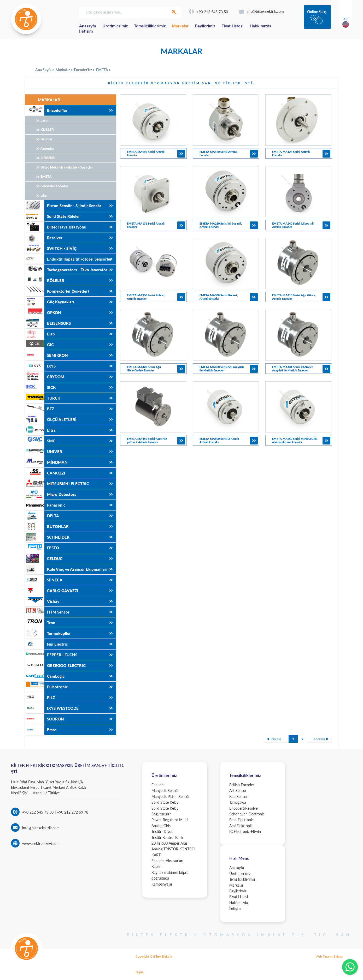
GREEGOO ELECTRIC (55, 665)
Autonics (47, 148)
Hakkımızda (260, 26)
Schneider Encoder (54, 186)
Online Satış (317, 12)
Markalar (180, 26)
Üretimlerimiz (115, 26)
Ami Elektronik (241, 826)
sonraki (319, 739)
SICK (40, 387)
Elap (40, 334)
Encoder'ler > (84, 70)
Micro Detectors (51, 494)
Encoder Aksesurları (167, 861)
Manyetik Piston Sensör (171, 796)
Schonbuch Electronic (247, 814)
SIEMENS (48, 158)
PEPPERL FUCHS (51, 655)
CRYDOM (45, 377)
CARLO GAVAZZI (52, 591)
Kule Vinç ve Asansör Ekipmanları (66, 569)
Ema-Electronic (241, 820)
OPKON (43, 312)
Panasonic (45, 505)
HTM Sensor (47, 612)
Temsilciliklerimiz (150, 26)
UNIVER (43, 452)
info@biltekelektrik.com (262, 11)
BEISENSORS (48, 323)
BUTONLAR (47, 526)
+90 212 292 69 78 (72, 812)
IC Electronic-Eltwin (245, 831)
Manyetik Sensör (165, 790)
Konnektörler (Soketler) (57, 291)
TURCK (42, 398)
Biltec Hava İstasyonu (56, 227)
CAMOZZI (45, 473)
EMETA (46, 177)
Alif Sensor (238, 790)
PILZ (40, 698)
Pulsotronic (46, 687)
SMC (40, 441)
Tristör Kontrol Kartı (167, 837)
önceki (276, 739)
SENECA (44, 580)
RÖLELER (45, 280)
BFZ (39, 409)
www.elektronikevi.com (41, 843)
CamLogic (45, 676)
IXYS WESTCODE (52, 708)
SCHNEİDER (47, 537)
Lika (44, 195)
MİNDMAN (46, 462)
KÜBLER (47, 130)
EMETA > (104, 70)
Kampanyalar (162, 884)
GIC (39, 345)
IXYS (40, 366)
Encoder (158, 785)
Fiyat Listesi (232, 26)
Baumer (46, 139)
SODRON (44, 719)
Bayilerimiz (205, 26)
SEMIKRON (46, 355)
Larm (44, 120)
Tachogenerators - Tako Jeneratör (66, 270)
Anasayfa (88, 26)
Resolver (44, 238)
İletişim (86, 31)
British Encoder (242, 785)
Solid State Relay (165, 802)
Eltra (40, 430)
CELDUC (44, 558)
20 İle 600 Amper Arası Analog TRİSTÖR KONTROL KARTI (174, 849)
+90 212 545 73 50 (209, 12)
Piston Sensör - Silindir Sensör (63, 206)
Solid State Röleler (52, 216)
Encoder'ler (46, 110)
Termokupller (48, 633)
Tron (40, 623)
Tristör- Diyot (162, 831)
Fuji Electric (46, 644)
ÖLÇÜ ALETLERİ (51, 419)
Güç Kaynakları (49, 302)
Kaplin (156, 866)
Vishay (42, 601)
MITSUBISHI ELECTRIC (57, 484)
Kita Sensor (238, 796)
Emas (41, 730)
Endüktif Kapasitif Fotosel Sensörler (68, 259)
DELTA (42, 516)
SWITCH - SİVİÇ (51, 248)
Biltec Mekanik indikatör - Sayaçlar (67, 167)
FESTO (42, 548)
